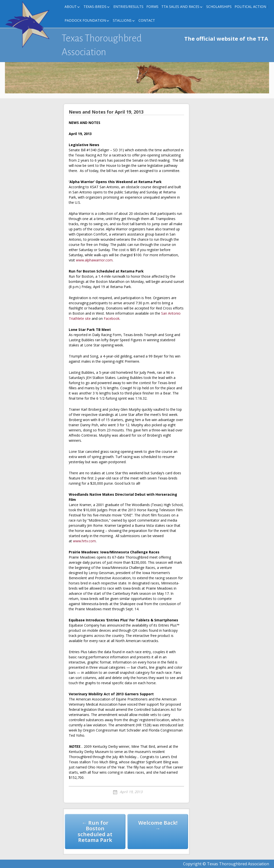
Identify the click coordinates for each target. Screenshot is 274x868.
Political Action (250, 7)
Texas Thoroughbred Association (102, 45)
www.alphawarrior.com (94, 260)
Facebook (112, 318)
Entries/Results (128, 7)
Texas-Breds (95, 7)
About (71, 7)
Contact (147, 20)
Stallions (122, 20)
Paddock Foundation (85, 20)
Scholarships (219, 7)
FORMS (152, 7)
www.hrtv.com (84, 541)
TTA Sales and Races (180, 7)
